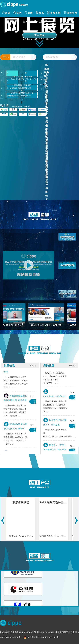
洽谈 (35, 373)
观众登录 (40, 35)
